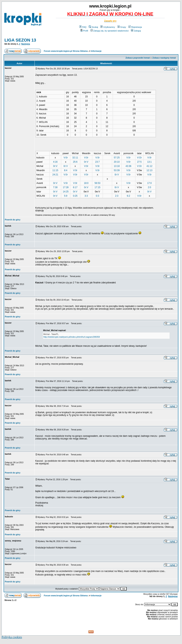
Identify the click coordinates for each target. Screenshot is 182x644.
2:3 (117, 196)
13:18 (117, 166)
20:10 (117, 162)
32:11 (75, 158)
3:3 (86, 196)
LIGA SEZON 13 (20, 40)
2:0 (150, 187)
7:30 (55, 187)
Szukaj (93, 27)
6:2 (128, 196)
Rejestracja (135, 27)
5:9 (66, 196)
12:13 (149, 170)
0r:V (86, 162)
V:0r (66, 158)
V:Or (139, 158)
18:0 (86, 183)
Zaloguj (136, 31)
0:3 (97, 196)
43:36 (128, 166)
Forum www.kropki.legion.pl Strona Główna (66, 51)
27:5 (139, 162)
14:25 (66, 192)
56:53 (98, 183)
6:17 (75, 187)
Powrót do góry (13, 220)
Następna (26, 44)
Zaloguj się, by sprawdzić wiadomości (110, 31)
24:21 (55, 175)
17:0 (149, 183)
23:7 (97, 162)
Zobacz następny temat (164, 58)
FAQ (83, 27)
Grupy (122, 27)
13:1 (149, 162)
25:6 (75, 162)
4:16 (55, 162)
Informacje (96, 51)
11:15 (55, 170)
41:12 (149, 166)
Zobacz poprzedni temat (138, 58)
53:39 (117, 170)
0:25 (75, 196)
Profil (84, 31)
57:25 (117, 158)
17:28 (66, 187)
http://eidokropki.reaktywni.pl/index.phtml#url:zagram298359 (72, 337)
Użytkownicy (108, 27)
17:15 (98, 187)
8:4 (66, 170)
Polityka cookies (12, 637)
